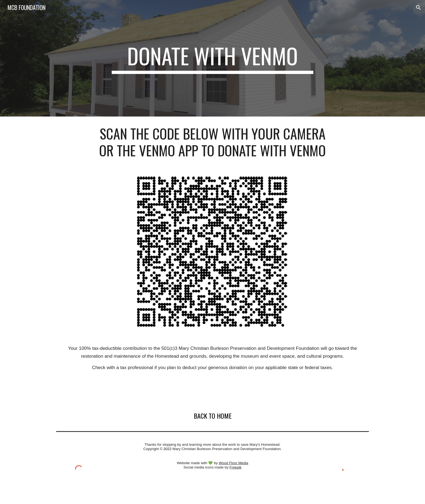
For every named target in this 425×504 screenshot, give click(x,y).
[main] (212, 58)
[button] (418, 8)
